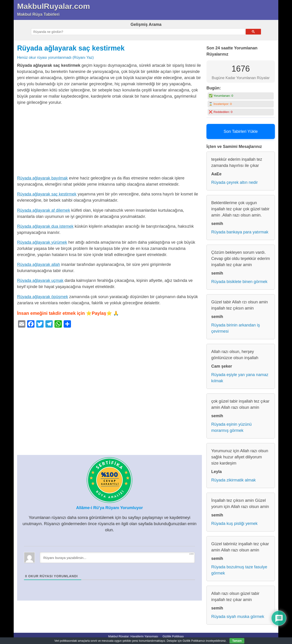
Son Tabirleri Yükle (241, 131)
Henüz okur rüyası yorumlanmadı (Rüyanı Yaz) (55, 57)
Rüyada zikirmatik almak (233, 480)
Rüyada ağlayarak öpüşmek (43, 297)
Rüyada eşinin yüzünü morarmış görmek (231, 427)
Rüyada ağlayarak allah (39, 265)
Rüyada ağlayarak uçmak (40, 281)
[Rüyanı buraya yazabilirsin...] (117, 558)
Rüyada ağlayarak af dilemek (44, 210)
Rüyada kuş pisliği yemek (234, 524)
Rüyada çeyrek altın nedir (235, 182)
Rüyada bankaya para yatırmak (240, 232)
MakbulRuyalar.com (53, 6)
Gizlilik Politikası (173, 636)
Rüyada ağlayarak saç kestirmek (71, 48)
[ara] (138, 32)
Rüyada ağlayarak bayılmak (42, 178)
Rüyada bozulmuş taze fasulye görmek (239, 570)
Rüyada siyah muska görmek (238, 617)
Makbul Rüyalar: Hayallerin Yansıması (133, 636)
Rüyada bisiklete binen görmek (239, 282)
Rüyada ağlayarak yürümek (42, 242)
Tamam (237, 641)
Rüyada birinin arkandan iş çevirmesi (236, 328)
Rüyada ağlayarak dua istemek (45, 226)
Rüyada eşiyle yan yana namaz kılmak (240, 378)
